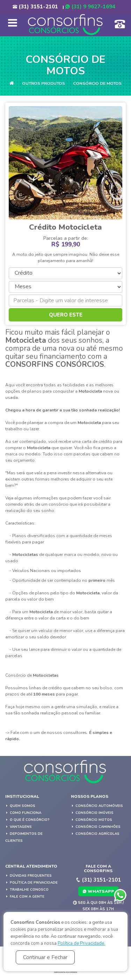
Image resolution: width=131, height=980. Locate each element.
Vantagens (19, 827)
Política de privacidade (31, 883)
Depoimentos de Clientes (24, 837)
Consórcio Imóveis (92, 813)
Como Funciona (23, 813)
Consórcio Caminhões (96, 827)
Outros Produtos (43, 83)
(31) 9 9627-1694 (90, 7)
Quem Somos (20, 806)
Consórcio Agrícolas (95, 834)
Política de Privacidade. (81, 943)
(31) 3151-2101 (35, 7)
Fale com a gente (25, 897)
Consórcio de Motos (97, 83)
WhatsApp (98, 891)
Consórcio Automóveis (97, 806)
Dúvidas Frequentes (28, 876)
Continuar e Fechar (45, 957)
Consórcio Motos (92, 820)
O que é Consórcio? (27, 820)
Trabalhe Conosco (27, 890)
